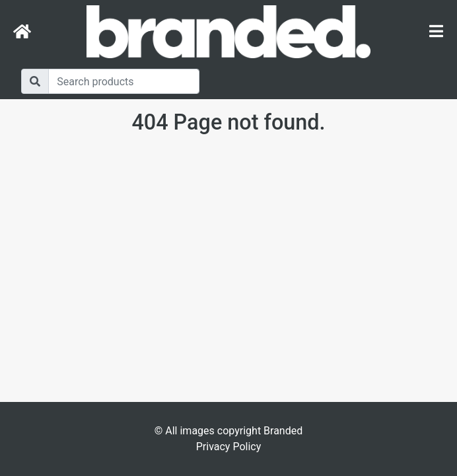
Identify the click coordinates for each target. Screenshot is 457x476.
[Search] (124, 81)
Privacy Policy (229, 447)
